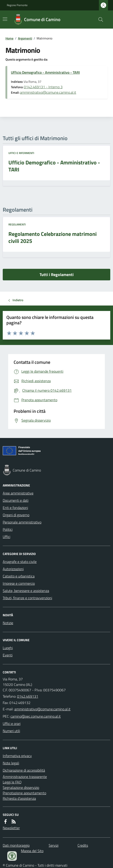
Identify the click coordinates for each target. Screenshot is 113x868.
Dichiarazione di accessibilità (24, 770)
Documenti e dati (16, 500)
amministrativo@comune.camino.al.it (48, 92)
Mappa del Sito (32, 851)
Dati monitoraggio (16, 845)
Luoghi (8, 648)
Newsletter (11, 828)
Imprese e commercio (19, 583)
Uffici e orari (12, 724)
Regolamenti (17, 225)
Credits (83, 845)
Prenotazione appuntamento (24, 793)
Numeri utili (11, 731)
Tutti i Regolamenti (57, 275)
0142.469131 (28, 696)
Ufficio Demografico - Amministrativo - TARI (45, 72)
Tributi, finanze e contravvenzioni (27, 598)
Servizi (54, 845)
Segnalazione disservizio (21, 787)
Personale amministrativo (22, 522)
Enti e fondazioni (15, 508)
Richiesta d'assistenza (19, 798)
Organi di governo (16, 515)
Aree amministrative (18, 493)
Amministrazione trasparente (25, 777)
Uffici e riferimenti (21, 153)
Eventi (8, 655)
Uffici (6, 537)
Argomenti (25, 38)
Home (9, 38)
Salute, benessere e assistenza (26, 591)
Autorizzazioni (13, 569)
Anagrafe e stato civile (20, 562)
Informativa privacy (17, 756)
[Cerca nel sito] (99, 20)
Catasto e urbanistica (19, 576)
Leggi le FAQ (12, 782)
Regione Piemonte (17, 5)
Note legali (11, 763)
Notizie (8, 623)
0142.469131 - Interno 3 (43, 87)
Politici (8, 529)
